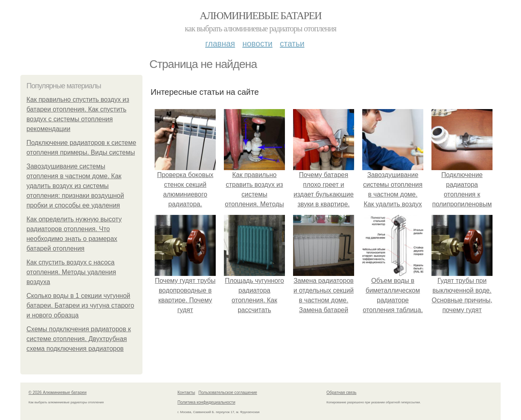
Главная (220, 44)
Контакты (186, 393)
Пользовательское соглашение (228, 393)
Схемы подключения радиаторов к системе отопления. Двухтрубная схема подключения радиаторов (79, 339)
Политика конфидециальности (206, 402)
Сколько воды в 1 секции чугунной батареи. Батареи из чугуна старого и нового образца (80, 305)
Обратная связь (341, 393)
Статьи (292, 44)
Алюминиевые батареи (261, 16)
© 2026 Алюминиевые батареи (58, 393)
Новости (257, 44)
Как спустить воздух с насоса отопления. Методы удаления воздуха (71, 272)
